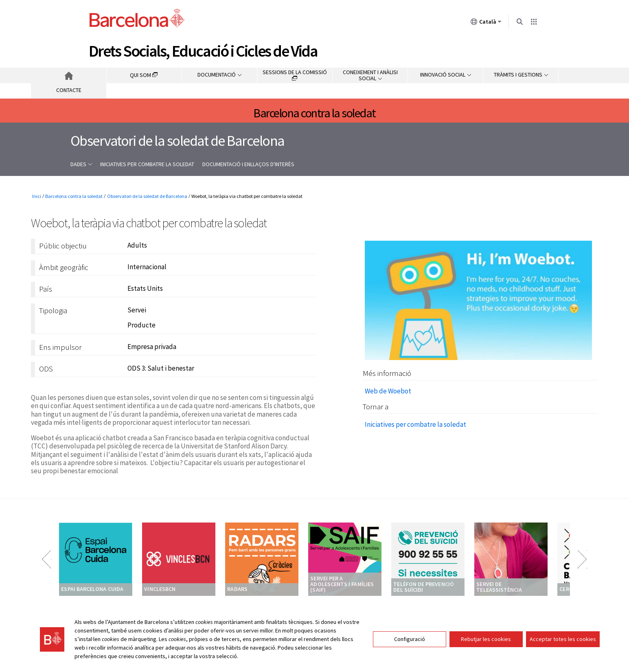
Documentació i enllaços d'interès (248, 164)
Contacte (69, 90)
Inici (69, 75)
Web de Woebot (388, 391)
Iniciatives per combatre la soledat (147, 164)
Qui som (144, 75)
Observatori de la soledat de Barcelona (178, 141)
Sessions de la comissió (295, 75)
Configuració (410, 639)
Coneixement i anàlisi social (370, 75)
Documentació (219, 75)
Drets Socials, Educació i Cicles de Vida (203, 51)
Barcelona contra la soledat (314, 113)
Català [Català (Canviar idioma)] (486, 23)
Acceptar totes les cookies (563, 639)
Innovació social (446, 75)
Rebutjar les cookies (486, 639)
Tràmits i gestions (521, 75)
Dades (81, 164)
